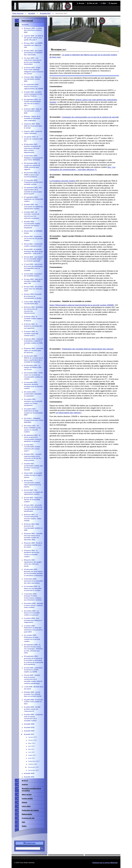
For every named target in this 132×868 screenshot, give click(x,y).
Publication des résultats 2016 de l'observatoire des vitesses (88, 349)
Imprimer (114, 3)
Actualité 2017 (45, 13)
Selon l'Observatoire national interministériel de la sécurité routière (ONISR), (82, 305)
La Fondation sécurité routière (63, 181)
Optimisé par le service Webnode (105, 863)
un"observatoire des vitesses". (69, 413)
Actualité (32, 13)
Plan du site (93, 3)
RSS (104, 3)
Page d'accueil (18, 13)
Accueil (82, 3)
